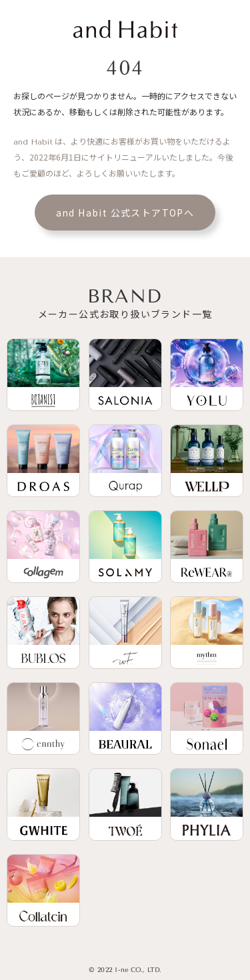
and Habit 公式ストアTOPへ (125, 213)
